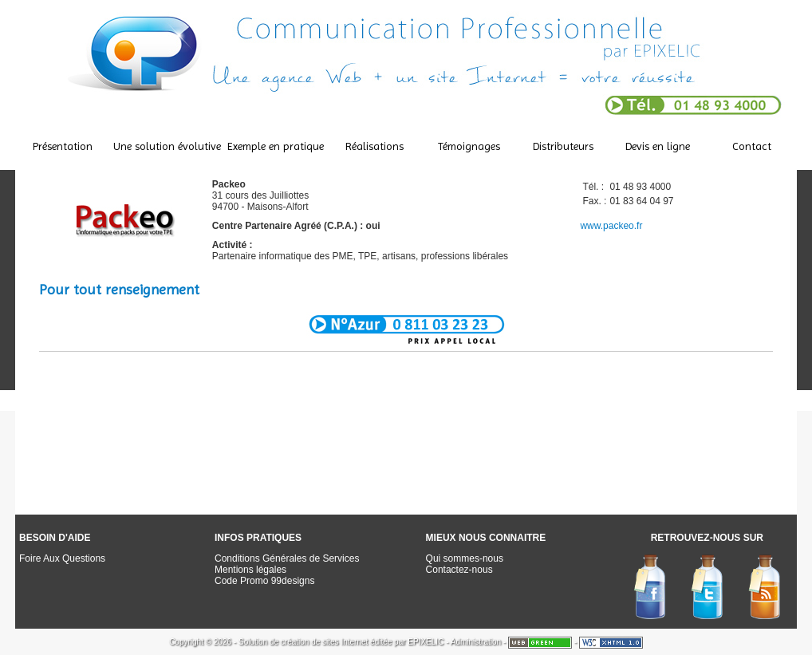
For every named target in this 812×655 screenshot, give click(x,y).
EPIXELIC (426, 642)
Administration (476, 642)
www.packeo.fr (611, 226)
